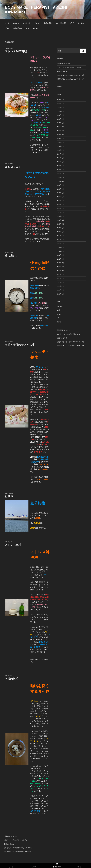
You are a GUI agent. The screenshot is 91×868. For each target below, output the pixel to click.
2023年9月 (60, 185)
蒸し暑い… (12, 256)
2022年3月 (60, 251)
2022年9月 (60, 228)
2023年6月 (60, 197)
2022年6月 (60, 240)
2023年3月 (60, 208)
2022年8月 (60, 232)
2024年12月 (61, 127)
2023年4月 (60, 205)
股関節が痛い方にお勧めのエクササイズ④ (71, 79)
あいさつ (16, 23)
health (59, 310)
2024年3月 (60, 162)
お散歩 (9, 496)
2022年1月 (60, 259)
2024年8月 (60, 142)
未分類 (59, 322)
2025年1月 (60, 123)
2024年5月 (60, 154)
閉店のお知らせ (62, 71)
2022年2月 (60, 255)
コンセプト (27, 23)
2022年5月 (60, 243)
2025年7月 (60, 103)
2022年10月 (61, 224)
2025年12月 (61, 100)
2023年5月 (60, 201)
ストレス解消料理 (16, 51)
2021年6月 (60, 286)
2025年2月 (60, 119)
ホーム (7, 23)
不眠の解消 (12, 679)
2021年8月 (60, 278)
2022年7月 (60, 236)
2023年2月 (60, 212)
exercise (60, 306)
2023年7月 (60, 193)
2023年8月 (60, 189)
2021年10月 (61, 271)
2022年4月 (60, 247)
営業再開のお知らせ (63, 64)
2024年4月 (60, 158)
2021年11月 (61, 267)
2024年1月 (60, 170)
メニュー (37, 23)
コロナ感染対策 (61, 23)
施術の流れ (48, 23)
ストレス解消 (13, 545)
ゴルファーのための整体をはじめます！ (70, 67)
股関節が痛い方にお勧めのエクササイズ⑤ (71, 75)
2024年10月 (61, 135)
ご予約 (72, 23)
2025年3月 (60, 115)
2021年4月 (60, 294)
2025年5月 (60, 107)
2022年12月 (61, 220)
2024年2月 (60, 166)
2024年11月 (61, 131)
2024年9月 (60, 139)
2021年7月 (60, 282)
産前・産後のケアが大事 (20, 345)
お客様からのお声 (32, 28)
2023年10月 (61, 181)
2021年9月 (60, 275)
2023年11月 (61, 177)
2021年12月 (61, 263)
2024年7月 (60, 146)
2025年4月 (60, 111)
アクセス (81, 23)
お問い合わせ (18, 28)
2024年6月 (60, 150)
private (59, 314)
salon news (60, 318)
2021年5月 (60, 290)
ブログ (7, 28)
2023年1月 (60, 216)
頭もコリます (13, 167)
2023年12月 (61, 173)
